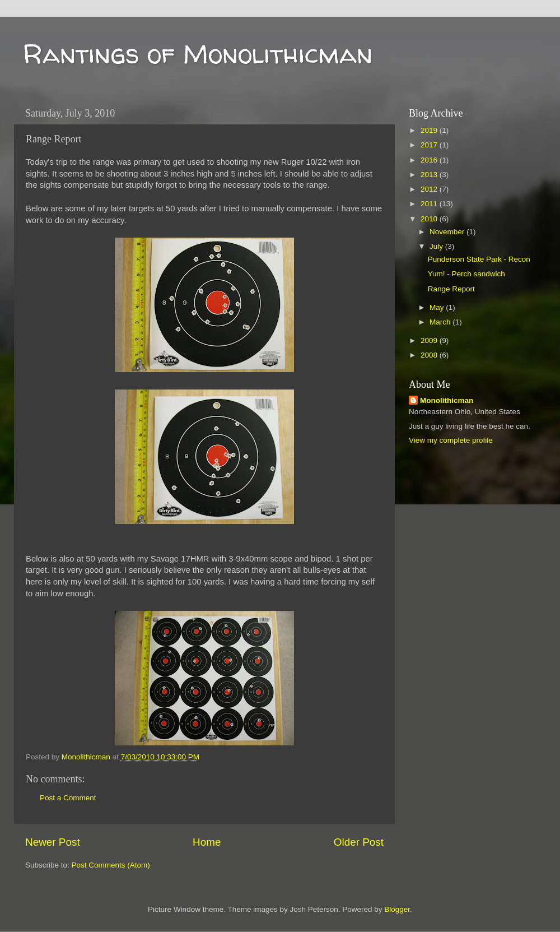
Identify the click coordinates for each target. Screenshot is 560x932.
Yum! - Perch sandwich (466, 274)
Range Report (451, 289)
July (437, 246)
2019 (430, 130)
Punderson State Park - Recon (479, 259)
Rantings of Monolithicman (197, 53)
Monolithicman (447, 400)
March (441, 322)
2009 (430, 340)
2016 (430, 160)
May (438, 307)
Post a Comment (68, 798)
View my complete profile (451, 440)
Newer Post (53, 842)
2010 (430, 219)
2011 (430, 204)
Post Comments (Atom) (111, 865)
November (448, 232)
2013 (430, 175)
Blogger (397, 909)
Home (207, 842)
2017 (430, 145)
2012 (430, 189)
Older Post (359, 842)
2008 (430, 355)
